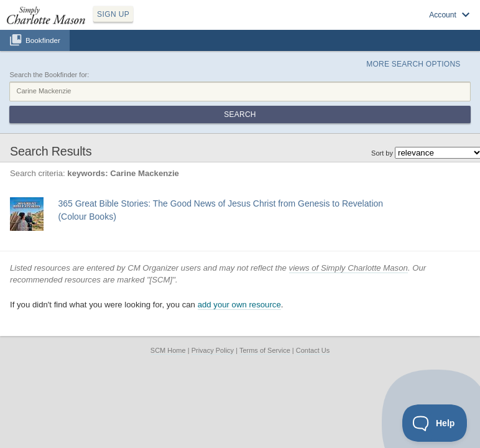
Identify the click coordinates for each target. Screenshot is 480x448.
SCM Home (168, 350)
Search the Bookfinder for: (49, 75)
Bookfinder (43, 40)
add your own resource (239, 305)
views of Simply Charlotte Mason (348, 268)
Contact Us (313, 350)
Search (240, 114)
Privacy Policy (213, 350)
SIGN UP (113, 14)
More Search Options (413, 64)
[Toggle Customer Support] (435, 423)
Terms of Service (265, 350)
